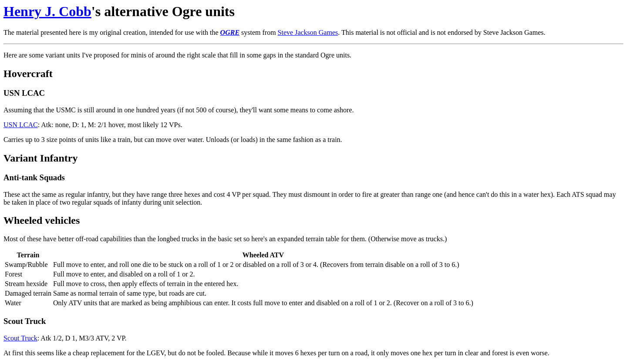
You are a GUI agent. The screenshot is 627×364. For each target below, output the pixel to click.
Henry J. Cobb (47, 11)
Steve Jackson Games (308, 32)
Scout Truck (20, 338)
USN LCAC (21, 125)
